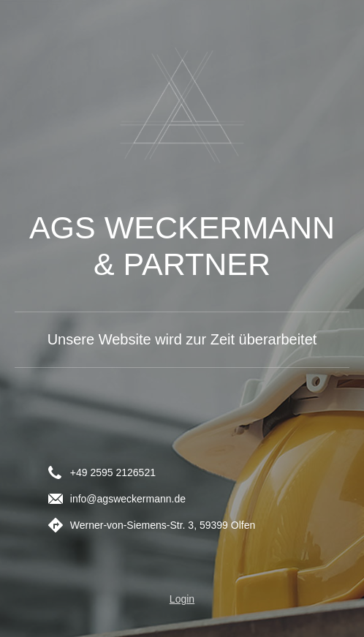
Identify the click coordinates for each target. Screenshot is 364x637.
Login (182, 599)
